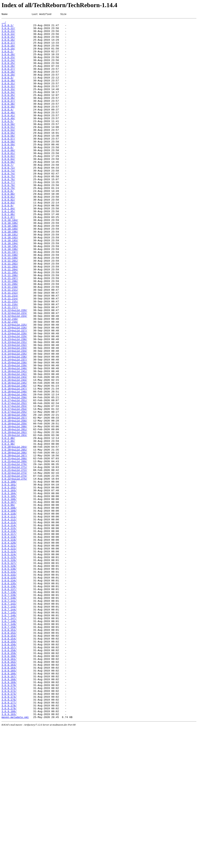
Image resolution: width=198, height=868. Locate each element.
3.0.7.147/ (9, 739)
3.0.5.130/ (9, 679)
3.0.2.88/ (8, 522)
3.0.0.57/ (8, 163)
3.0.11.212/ (10, 348)
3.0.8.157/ (9, 773)
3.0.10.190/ (10, 275)
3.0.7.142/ (9, 721)
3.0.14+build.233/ (14, 414)
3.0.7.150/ (9, 749)
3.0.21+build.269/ (14, 550)
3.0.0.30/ (8, 93)
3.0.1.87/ (8, 257)
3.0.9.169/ (9, 815)
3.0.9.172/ (9, 826)
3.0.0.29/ (8, 86)
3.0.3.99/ (8, 603)
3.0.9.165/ (9, 801)
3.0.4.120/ (9, 648)
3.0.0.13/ (8, 34)
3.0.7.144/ (9, 728)
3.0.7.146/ (9, 735)
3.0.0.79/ (8, 222)
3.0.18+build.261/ (14, 512)
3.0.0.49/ (8, 139)
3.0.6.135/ (9, 697)
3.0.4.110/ (9, 613)
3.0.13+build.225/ (14, 386)
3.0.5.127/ (9, 672)
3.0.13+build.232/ (14, 411)
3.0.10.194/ (10, 289)
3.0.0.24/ (8, 69)
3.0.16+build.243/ (14, 449)
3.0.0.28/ (8, 83)
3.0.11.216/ (10, 362)
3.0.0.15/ (8, 41)
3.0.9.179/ (9, 847)
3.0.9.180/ (9, 850)
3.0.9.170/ (9, 819)
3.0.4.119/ (9, 644)
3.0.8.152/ (9, 756)
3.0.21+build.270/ (14, 554)
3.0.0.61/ (8, 180)
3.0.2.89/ (8, 526)
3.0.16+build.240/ (14, 439)
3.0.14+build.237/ (14, 428)
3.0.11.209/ (10, 337)
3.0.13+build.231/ (14, 407)
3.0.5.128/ (9, 676)
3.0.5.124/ (9, 662)
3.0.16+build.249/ (14, 470)
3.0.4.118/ (9, 641)
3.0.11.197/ (10, 299)
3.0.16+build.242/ (14, 446)
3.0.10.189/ (10, 271)
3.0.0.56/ (8, 159)
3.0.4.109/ (9, 609)
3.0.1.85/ (8, 250)
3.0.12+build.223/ (14, 372)
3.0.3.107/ (9, 599)
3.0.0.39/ (8, 125)
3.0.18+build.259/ (14, 505)
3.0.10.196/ (10, 296)
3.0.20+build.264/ (14, 533)
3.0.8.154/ (9, 763)
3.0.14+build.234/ (14, 418)
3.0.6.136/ (9, 700)
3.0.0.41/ (8, 135)
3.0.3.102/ (9, 582)
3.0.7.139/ (9, 711)
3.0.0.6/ (8, 173)
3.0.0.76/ (8, 212)
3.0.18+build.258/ (14, 501)
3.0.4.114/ (9, 627)
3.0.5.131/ (9, 683)
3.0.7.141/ (9, 718)
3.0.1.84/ (8, 247)
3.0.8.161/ (9, 787)
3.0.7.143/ (9, 725)
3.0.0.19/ (8, 55)
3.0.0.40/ (8, 132)
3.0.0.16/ (8, 44)
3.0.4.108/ (9, 606)
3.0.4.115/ (9, 630)
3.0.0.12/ (8, 30)
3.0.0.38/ (8, 121)
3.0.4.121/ (9, 651)
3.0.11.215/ (10, 358)
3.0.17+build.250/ (14, 473)
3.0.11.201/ (10, 309)
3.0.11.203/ (10, 316)
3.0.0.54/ (8, 153)
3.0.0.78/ (8, 219)
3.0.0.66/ (8, 191)
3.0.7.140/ (9, 714)
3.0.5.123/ (9, 658)
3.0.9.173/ (9, 829)
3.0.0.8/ (8, 226)
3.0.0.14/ (8, 37)
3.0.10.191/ (10, 278)
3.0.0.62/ (8, 184)
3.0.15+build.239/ (14, 435)
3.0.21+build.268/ (14, 547)
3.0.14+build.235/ (14, 421)
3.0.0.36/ (8, 114)
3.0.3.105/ (9, 592)
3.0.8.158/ (9, 777)
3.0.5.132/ (9, 686)
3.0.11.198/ (10, 303)
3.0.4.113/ (9, 623)
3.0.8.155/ (9, 766)
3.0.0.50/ (8, 146)
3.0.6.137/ (9, 704)
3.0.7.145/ (9, 732)
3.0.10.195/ (10, 292)
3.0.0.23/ (8, 65)
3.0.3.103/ (9, 585)
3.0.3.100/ (9, 575)
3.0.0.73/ (8, 201)
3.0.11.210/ (10, 341)
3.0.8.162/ (9, 791)
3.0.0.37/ (8, 118)
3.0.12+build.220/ (14, 369)
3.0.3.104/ (9, 589)
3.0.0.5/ (8, 142)
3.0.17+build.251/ (14, 477)
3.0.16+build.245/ (14, 456)
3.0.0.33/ (8, 104)
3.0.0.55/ (8, 156)
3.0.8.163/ (9, 794)
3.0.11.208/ (10, 334)
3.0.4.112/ (9, 620)
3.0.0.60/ (8, 177)
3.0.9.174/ (9, 833)
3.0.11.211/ (10, 344)
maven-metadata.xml (15, 857)
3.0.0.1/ (8, 27)
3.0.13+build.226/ (14, 390)
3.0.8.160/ (9, 784)
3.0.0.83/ (8, 240)
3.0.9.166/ (9, 805)
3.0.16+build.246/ (14, 459)
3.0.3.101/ (9, 578)
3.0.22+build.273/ (14, 564)
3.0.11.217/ (10, 365)
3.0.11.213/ (10, 351)
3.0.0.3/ (8, 90)
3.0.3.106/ (9, 596)
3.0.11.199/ (10, 306)
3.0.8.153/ (9, 759)
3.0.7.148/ (9, 742)
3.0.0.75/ (8, 208)
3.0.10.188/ (10, 268)
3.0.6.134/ (9, 693)
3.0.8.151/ (9, 752)
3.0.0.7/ (8, 194)
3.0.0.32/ (8, 100)
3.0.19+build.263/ (14, 519)
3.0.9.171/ (9, 822)
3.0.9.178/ (9, 843)
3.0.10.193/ (10, 285)
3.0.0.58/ (8, 166)
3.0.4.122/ (9, 655)
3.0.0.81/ (8, 233)
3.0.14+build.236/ (14, 425)
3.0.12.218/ (10, 379)
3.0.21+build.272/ (14, 561)
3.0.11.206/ (10, 327)
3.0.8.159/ (9, 780)
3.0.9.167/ (9, 808)
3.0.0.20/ (8, 62)
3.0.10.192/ (10, 282)
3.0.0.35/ (8, 111)
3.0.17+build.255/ (14, 491)
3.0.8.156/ (9, 770)
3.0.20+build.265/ (14, 536)
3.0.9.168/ (9, 812)
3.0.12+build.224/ (14, 376)
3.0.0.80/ (8, 229)
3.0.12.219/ (10, 383)
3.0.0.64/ (8, 187)
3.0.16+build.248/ (14, 466)
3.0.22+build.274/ (14, 568)
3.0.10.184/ (10, 261)
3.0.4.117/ (9, 637)
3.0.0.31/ (8, 97)
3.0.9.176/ (9, 836)
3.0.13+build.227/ (14, 393)
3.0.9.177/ (9, 840)
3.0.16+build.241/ (14, 442)
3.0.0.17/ (8, 48)
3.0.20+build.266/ (14, 540)
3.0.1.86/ (8, 254)
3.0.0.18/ (8, 51)
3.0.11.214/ (10, 355)
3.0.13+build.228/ (14, 397)
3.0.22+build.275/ (14, 571)
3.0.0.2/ (8, 58)
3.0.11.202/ (10, 313)
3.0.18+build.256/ (14, 494)
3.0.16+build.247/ (14, 463)
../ (4, 23)
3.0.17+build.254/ (14, 487)
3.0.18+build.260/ (14, 508)
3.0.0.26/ (8, 76)
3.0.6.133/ (9, 690)
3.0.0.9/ (8, 243)
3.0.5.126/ (9, 669)
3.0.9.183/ (9, 854)
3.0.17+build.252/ (14, 480)
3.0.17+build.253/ (14, 484)
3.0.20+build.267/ (14, 543)
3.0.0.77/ (8, 215)
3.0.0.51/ (8, 149)
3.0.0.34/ (8, 107)
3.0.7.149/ (9, 746)
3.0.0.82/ (8, 236)
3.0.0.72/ (8, 198)
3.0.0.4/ (8, 128)
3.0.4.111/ (9, 616)
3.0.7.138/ (9, 707)
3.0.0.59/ (8, 170)
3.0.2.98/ (8, 529)
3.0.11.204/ (10, 320)
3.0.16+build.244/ (14, 453)
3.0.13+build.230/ (14, 404)
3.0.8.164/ (9, 798)
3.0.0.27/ (8, 79)
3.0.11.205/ (10, 323)
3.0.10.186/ (10, 264)
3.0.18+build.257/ (14, 498)
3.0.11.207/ (10, 330)
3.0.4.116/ (9, 634)
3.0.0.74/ (8, 205)
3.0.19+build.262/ (14, 515)
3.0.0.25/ (8, 72)
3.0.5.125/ (9, 665)
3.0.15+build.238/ (14, 432)
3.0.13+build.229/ (14, 400)
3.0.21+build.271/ (14, 557)
